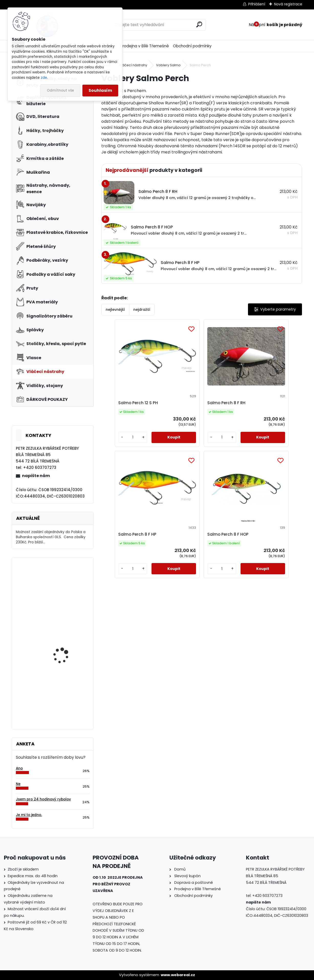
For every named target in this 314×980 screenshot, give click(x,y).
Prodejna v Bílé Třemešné (145, 46)
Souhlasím (100, 90)
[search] (199, 24)
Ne (18, 784)
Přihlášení (257, 4)
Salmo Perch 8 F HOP (194, 539)
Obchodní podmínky (192, 46)
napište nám (36, 476)
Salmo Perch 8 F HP (260, 403)
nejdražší (142, 310)
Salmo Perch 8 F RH (193, 403)
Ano (19, 768)
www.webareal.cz (178, 975)
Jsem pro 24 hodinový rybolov (43, 799)
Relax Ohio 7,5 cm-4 (63, 693)
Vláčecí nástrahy (133, 65)
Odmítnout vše (60, 90)
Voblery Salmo (168, 65)
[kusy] (117, 442)
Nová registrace (288, 4)
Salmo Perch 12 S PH (127, 403)
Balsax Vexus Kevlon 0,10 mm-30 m (67, 646)
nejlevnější (115, 310)
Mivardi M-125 (58, 582)
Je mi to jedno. (29, 815)
